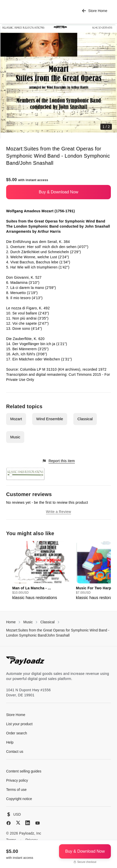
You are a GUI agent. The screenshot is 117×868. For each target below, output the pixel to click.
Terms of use (16, 790)
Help (10, 742)
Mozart (16, 419)
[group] (43, 571)
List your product (19, 724)
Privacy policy (17, 780)
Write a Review (58, 512)
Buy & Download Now (59, 192)
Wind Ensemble (50, 419)
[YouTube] (38, 823)
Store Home (95, 11)
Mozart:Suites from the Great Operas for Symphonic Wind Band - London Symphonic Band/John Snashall (58, 633)
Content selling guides (24, 771)
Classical (85, 419)
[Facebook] (9, 823)
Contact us (15, 752)
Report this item (58, 461)
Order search (17, 733)
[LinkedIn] (28, 823)
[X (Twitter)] (18, 823)
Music (15, 437)
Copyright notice (19, 799)
